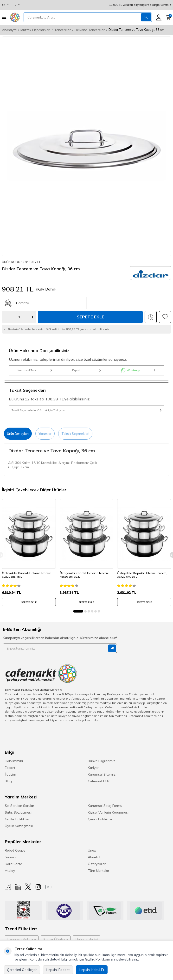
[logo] (15, 17)
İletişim (10, 774)
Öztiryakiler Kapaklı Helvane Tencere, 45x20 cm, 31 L (84, 575)
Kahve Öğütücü (56, 939)
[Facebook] (8, 887)
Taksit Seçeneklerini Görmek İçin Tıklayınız (86, 410)
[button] (78, 611)
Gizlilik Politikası (17, 819)
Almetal (94, 857)
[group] (86, 146)
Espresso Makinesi (22, 939)
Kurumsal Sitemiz (102, 774)
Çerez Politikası (100, 819)
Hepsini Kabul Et (92, 970)
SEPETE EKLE (29, 602)
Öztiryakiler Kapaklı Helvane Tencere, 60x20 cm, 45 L (27, 575)
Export (86, 370)
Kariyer (93, 768)
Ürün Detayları (18, 434)
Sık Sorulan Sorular (19, 806)
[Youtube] (48, 887)
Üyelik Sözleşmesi (19, 826)
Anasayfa (9, 30)
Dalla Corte (13, 864)
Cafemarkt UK (99, 781)
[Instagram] (38, 887)
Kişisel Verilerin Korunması (108, 812)
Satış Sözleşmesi (18, 812)
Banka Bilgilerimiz (102, 761)
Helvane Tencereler (90, 30)
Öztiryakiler (97, 864)
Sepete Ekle (90, 317)
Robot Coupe (15, 850)
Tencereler (62, 30)
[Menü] (4, 17)
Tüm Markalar (99, 871)
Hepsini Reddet (58, 970)
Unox (92, 850)
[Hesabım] (159, 17)
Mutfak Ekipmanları (35, 30)
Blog (8, 781)
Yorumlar (45, 434)
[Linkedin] (18, 887)
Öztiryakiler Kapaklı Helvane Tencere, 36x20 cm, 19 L (142, 575)
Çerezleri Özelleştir (22, 970)
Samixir (11, 857)
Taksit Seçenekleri (75, 434)
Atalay (10, 871)
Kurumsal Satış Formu (105, 806)
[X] (28, 887)
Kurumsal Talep (35, 370)
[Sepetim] (168, 17)
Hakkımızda (14, 761)
